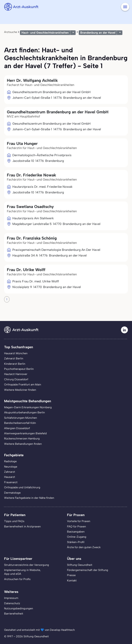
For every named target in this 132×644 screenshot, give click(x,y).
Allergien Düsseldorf (17, 428)
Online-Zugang (77, 537)
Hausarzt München (16, 353)
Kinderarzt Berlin (15, 364)
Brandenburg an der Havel (98, 33)
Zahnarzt (10, 472)
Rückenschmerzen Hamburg (22, 439)
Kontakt (72, 580)
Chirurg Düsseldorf (16, 379)
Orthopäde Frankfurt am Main (23, 384)
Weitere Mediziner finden (20, 390)
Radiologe (10, 461)
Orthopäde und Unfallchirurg (22, 487)
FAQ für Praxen (76, 526)
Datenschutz (12, 603)
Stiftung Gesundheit (80, 565)
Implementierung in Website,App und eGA (22, 572)
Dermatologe (12, 493)
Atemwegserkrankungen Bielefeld (25, 433)
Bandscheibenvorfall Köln (20, 423)
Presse (71, 575)
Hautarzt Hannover (16, 374)
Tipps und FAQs (14, 521)
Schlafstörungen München (21, 418)
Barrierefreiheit (14, 614)
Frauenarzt (11, 482)
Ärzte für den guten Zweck (84, 547)
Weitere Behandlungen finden (23, 444)
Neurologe (11, 467)
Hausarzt (10, 477)
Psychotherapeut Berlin (19, 369)
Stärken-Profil (76, 542)
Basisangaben (76, 532)
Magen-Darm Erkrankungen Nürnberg (28, 407)
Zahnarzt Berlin (14, 358)
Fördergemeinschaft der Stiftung (88, 570)
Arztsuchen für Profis (17, 579)
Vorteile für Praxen (79, 521)
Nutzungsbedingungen (19, 608)
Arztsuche (11, 32)
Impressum (11, 598)
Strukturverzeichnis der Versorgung (27, 565)
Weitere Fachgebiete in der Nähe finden (29, 498)
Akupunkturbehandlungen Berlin (24, 412)
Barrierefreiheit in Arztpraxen (22, 526)
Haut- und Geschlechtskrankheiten (45, 33)
